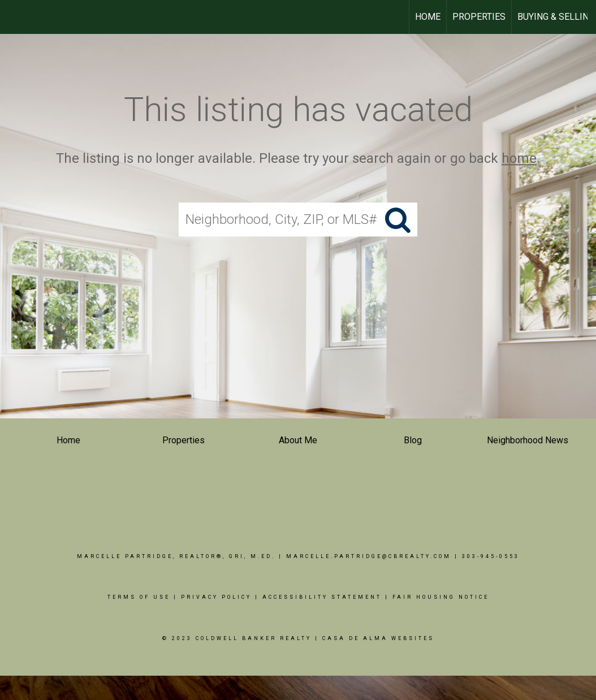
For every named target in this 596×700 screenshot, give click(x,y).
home (519, 158)
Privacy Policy (216, 597)
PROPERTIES (479, 17)
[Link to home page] (14, 17)
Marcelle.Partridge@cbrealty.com (369, 556)
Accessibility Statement (322, 597)
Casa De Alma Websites (378, 638)
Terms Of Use (139, 597)
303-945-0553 (491, 556)
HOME (428, 17)
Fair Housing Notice (441, 597)
